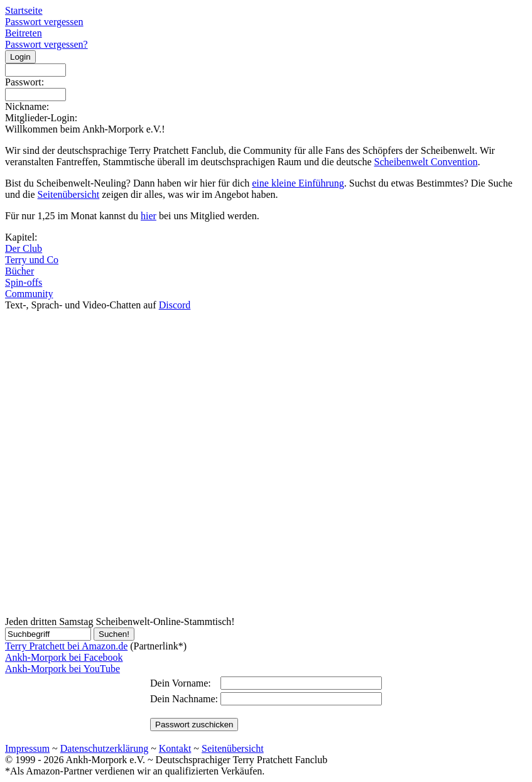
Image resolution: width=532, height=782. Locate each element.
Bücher (19, 271)
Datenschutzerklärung (104, 748)
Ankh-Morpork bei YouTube (62, 669)
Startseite (24, 10)
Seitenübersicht (69, 194)
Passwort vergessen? (46, 44)
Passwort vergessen (44, 22)
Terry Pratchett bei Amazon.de (66, 646)
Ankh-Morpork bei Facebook (64, 657)
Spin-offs (24, 282)
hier (149, 216)
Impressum (27, 748)
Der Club (24, 248)
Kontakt (175, 748)
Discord (175, 305)
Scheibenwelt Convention (426, 162)
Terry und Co (32, 260)
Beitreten (24, 33)
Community (29, 294)
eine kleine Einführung (298, 183)
